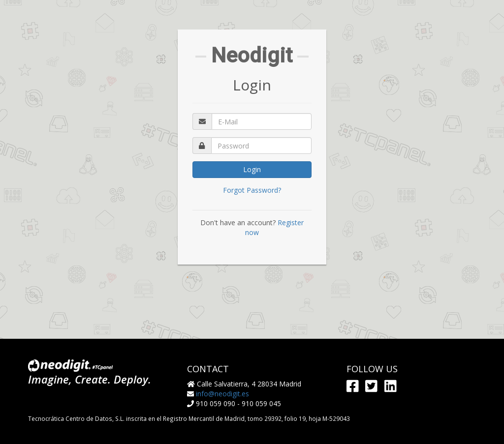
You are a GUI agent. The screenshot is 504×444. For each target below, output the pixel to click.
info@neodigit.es (222, 394)
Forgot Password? (252, 190)
